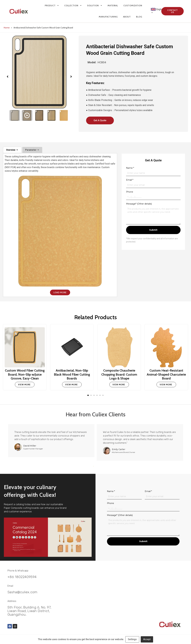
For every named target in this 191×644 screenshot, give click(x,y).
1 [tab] (93, 466)
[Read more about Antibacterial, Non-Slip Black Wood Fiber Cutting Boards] (72, 384)
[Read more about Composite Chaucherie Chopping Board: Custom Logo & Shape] (119, 384)
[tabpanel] (52, 440)
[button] (88, 395)
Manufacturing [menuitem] (108, 17)
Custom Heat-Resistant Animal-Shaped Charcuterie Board (166, 374)
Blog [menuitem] (139, 17)
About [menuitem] (127, 17)
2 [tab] (95, 466)
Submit (153, 230)
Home (7, 28)
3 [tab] (98, 466)
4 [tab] (100, 466)
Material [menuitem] (113, 6)
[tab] (12, 150)
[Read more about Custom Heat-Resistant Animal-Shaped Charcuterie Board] (166, 384)
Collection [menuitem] (73, 6)
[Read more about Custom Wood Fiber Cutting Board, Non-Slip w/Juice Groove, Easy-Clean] (25, 384)
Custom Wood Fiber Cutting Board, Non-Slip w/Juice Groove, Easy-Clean (25, 374)
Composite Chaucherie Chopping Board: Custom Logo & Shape (119, 374)
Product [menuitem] (52, 6)
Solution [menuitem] (95, 6)
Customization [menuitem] (133, 6)
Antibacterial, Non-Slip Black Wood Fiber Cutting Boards (72, 374)
